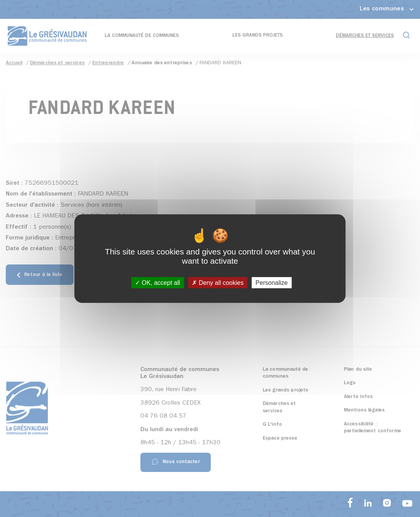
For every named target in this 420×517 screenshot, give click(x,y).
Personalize (272, 283)
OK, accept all (157, 283)
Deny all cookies (218, 283)
